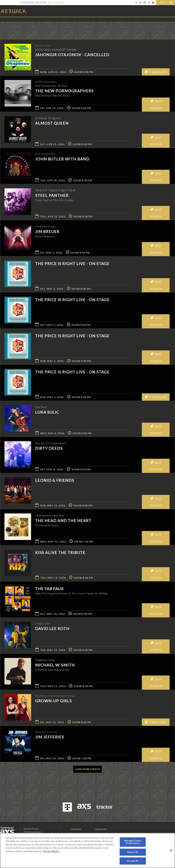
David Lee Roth (52, 629)
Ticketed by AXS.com (87, 25)
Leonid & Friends (55, 480)
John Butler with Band (62, 159)
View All (170, 25)
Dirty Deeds (49, 448)
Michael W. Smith (55, 665)
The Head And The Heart (63, 520)
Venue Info (101, 829)
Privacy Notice (51, 851)
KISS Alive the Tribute (60, 552)
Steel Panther (52, 195)
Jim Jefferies (50, 737)
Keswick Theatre (14, 11)
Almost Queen (52, 123)
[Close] (171, 851)
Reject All (133, 852)
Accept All (133, 861)
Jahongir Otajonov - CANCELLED (72, 55)
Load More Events (87, 769)
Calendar (76, 829)
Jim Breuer (47, 231)
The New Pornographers (64, 91)
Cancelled (156, 72)
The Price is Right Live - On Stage (72, 263)
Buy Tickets (56, 2)
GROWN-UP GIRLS (54, 701)
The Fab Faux (49, 589)
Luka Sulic (47, 412)
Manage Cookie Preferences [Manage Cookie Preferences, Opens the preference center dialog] (133, 842)
